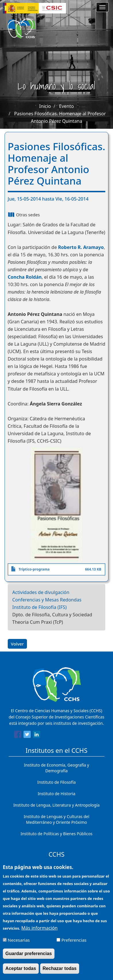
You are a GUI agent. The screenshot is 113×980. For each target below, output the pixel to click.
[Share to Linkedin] (37, 735)
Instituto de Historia (56, 794)
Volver (17, 644)
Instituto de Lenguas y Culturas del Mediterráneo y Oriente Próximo (57, 819)
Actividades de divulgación (41, 592)
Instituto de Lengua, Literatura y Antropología (57, 805)
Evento (66, 106)
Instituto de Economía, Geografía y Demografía (56, 768)
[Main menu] (102, 7)
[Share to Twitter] (27, 735)
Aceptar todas (21, 973)
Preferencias (74, 945)
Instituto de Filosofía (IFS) (40, 607)
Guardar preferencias (29, 958)
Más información (39, 933)
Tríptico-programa (34, 569)
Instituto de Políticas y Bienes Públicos (57, 834)
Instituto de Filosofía (57, 782)
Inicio (45, 106)
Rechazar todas (60, 973)
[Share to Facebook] (18, 735)
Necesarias (19, 945)
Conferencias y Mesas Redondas (47, 600)
